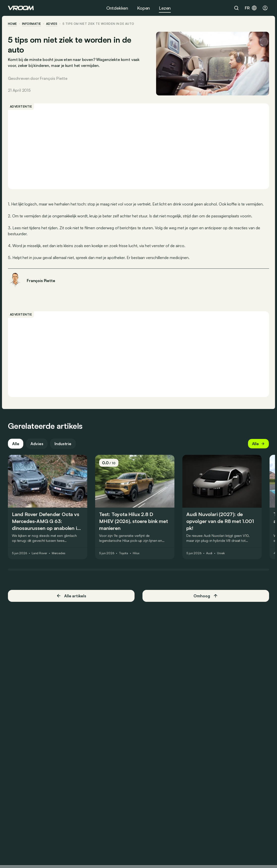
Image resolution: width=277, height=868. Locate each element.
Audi (209, 553)
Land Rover (39, 553)
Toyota (124, 553)
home (13, 24)
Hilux (136, 553)
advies (52, 24)
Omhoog (206, 596)
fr (251, 8)
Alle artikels (71, 596)
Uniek (221, 553)
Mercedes (59, 553)
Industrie (63, 444)
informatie (32, 24)
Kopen (143, 8)
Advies (37, 444)
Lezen (165, 8)
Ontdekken (117, 8)
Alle (16, 444)
